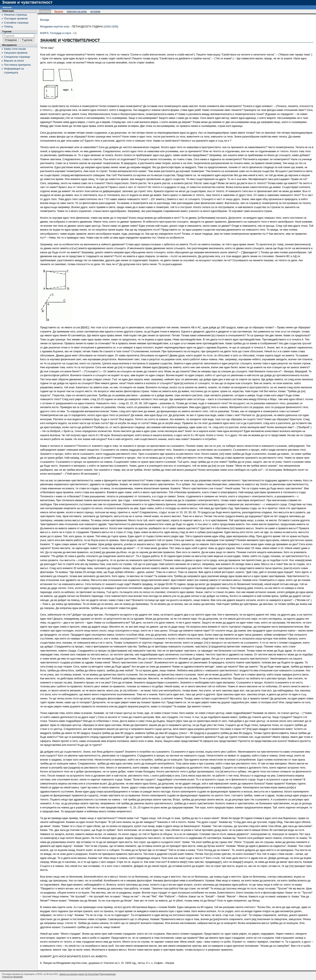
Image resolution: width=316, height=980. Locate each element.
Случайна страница (16, 23)
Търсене (7, 32)
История (95, 11)
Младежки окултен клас (55, 26)
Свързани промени (16, 53)
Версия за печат (14, 61)
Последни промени (16, 19)
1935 (114, 26)
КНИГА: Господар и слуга (56, 33)
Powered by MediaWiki (12, 977)
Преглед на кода (77, 11)
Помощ (8, 26)
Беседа (59, 11)
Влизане (7, 7)
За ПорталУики (92, 974)
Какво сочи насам (15, 49)
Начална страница (16, 15)
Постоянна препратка (17, 65)
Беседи (45, 20)
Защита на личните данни (72, 974)
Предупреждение (107, 974)
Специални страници (17, 57)
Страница (45, 11)
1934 (108, 26)
